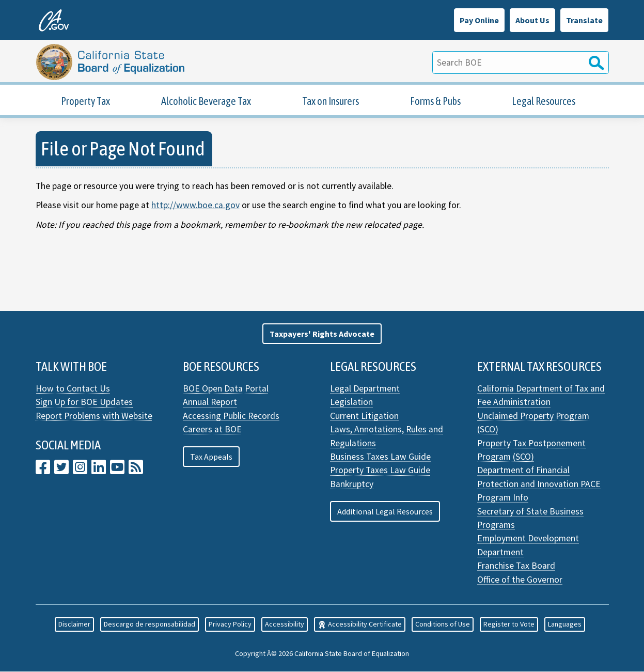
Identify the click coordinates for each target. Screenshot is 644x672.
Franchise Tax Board (516, 566)
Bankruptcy (352, 485)
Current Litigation (364, 416)
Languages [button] (565, 624)
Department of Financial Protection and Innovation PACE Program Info (539, 484)
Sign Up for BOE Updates (84, 402)
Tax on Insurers (331, 101)
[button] (322, 334)
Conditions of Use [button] (443, 624)
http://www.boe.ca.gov (195, 206)
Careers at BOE (212, 430)
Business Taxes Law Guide (380, 457)
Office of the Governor (520, 580)
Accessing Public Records (231, 416)
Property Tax (85, 101)
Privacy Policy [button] (230, 624)
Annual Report (210, 402)
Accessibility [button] (285, 624)
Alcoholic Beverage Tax (206, 101)
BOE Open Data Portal (226, 389)
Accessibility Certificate (360, 624)
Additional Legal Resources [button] (385, 511)
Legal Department (365, 389)
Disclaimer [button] (74, 624)
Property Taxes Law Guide (380, 471)
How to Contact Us (73, 389)
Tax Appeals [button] (211, 457)
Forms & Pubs (435, 101)
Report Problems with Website (94, 416)
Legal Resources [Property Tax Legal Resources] (544, 101)
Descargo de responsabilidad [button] (150, 624)
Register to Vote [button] (509, 624)
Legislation (351, 402)
